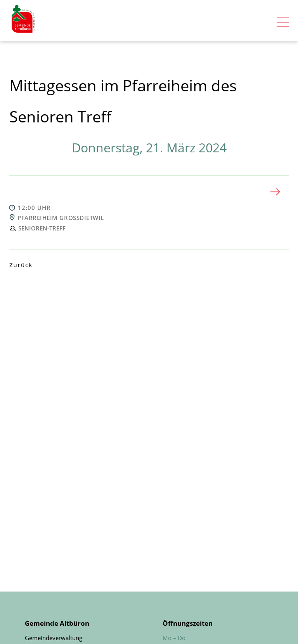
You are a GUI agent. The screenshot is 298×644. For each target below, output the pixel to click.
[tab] (149, 192)
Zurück (21, 265)
